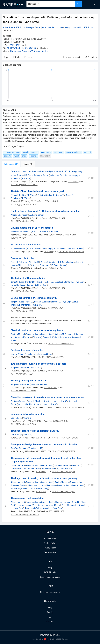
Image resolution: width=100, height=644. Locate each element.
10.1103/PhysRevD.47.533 (22, 311)
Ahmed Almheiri (18, 465)
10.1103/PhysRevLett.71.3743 (24, 424)
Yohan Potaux (9, 27)
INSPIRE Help (50, 572)
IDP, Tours (21, 27)
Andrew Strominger (19, 215)
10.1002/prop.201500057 (73, 407)
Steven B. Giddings (49, 262)
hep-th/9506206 (51, 371)
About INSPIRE (50, 538)
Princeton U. (25, 232)
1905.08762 (41, 472)
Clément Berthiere (19, 195)
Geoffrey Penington (19, 448)
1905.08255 (41, 451)
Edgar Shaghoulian (70, 505)
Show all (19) (45, 156)
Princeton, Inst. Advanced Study (40, 334)
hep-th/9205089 (52, 235)
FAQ (50, 568)
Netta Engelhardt (62, 465)
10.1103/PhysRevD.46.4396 (23, 221)
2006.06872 (54, 511)
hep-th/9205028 (53, 218)
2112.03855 (73, 182)
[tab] (11, 164)
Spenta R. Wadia (50, 337)
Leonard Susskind (55, 282)
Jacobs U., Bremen (75, 249)
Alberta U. (27, 418)
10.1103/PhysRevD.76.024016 (71, 252)
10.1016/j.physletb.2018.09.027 (24, 204)
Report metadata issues (50, 577)
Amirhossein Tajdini (33, 508)
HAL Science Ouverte (19, 51)
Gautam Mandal (18, 334)
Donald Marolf (17, 469)
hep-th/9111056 (52, 268)
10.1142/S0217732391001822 (61, 343)
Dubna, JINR (36, 368)
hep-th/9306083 (56, 421)
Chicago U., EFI (25, 265)
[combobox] (58, 4)
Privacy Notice (50, 548)
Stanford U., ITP (36, 448)
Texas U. (29, 302)
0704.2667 (48, 252)
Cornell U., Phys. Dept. (53, 508)
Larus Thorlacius (18, 285)
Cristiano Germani (19, 401)
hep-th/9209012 (51, 308)
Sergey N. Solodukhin (74, 27)
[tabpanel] (50, 345)
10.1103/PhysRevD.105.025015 (24, 185)
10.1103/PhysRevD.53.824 (22, 374)
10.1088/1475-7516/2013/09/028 (65, 438)
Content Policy (50, 543)
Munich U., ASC (60, 401)
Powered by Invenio (50, 635)
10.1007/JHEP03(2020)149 (63, 492)
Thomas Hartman (63, 502)
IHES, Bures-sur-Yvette (36, 249)
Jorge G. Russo (17, 282)
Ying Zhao (15, 488)
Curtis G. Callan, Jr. (41, 232)
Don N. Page (16, 418)
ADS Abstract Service (39, 51)
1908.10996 (41, 492)
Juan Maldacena (48, 485)
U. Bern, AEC (59, 195)
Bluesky (50, 612)
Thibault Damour (18, 249)
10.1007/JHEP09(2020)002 (63, 451)
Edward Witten (17, 354)
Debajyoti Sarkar (33, 27)
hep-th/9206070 (53, 288)
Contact (50, 622)
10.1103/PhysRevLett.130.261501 (22, 48)
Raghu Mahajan (62, 482)
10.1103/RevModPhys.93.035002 (25, 514)
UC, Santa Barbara (37, 215)
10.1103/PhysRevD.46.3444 (23, 291)
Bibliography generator (50, 592)
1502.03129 (52, 407)
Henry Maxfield (48, 469)
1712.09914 (49, 201)
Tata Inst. (37, 337)
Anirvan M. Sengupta (64, 334)
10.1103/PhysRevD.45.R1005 (23, 271)
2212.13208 (15, 45)
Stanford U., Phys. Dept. (35, 282)
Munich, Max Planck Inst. (39, 401)
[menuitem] (95, 4)
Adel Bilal (15, 232)
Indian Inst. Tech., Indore (52, 27)
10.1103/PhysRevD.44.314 (53, 357)
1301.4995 (41, 438)
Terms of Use (50, 552)
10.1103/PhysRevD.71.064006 (24, 391)
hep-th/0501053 (51, 388)
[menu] (91, 4)
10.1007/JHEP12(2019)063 (63, 472)
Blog (50, 608)
